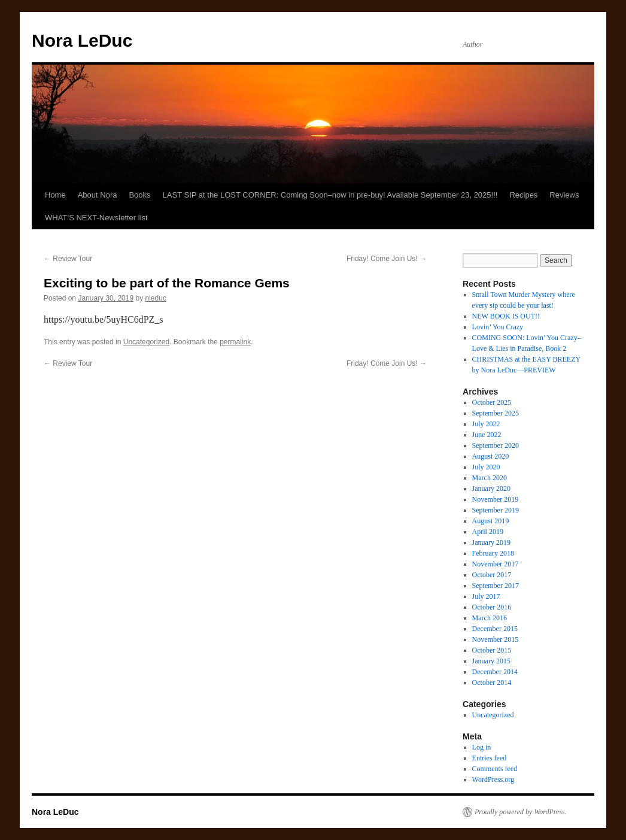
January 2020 (491, 489)
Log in (482, 747)
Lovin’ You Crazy (498, 327)
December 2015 (495, 629)
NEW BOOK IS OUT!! (506, 316)
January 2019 (491, 542)
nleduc (156, 298)
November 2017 (496, 564)
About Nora (98, 195)
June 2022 (487, 435)
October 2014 (492, 683)
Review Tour (68, 259)
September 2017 (496, 586)
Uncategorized (146, 342)
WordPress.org (493, 780)
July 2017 (486, 596)
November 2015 (496, 639)
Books (139, 195)
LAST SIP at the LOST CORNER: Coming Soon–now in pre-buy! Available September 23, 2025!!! (330, 195)
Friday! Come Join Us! (387, 259)
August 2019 (491, 521)
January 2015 (491, 661)
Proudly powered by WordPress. (521, 812)
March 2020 (490, 478)
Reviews (564, 195)
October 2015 (492, 650)
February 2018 (493, 553)
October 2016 (492, 607)
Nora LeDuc (82, 40)
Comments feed (495, 769)
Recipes (523, 195)
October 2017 (492, 575)
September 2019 (496, 510)
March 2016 (490, 618)
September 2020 (496, 445)
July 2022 (486, 424)
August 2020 (491, 456)
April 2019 (488, 532)
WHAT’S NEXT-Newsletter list (96, 218)
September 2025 (496, 413)
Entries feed (490, 758)
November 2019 (496, 499)
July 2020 (486, 467)
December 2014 (495, 672)
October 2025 (492, 402)
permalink (235, 342)
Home (55, 195)
